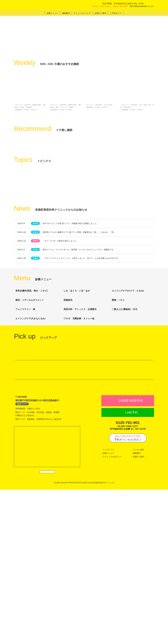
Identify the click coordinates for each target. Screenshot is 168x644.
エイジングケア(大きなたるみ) (34, 433)
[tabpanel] (84, 52)
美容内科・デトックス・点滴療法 (84, 418)
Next (151, 120)
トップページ (108, 601)
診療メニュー (108, 605)
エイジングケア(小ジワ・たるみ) (132, 388)
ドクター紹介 (139, 601)
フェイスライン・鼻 (29, 418)
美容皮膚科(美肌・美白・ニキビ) (35, 388)
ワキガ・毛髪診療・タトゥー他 (83, 433)
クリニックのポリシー (112, 608)
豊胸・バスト (122, 403)
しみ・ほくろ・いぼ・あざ (81, 388)
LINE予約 (132, 564)
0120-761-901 (128, 574)
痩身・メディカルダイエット (34, 403)
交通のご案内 (139, 608)
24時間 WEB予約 (131, 552)
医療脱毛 (72, 403)
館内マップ (22, 556)
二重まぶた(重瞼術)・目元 (128, 418)
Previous (16, 120)
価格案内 (137, 605)
